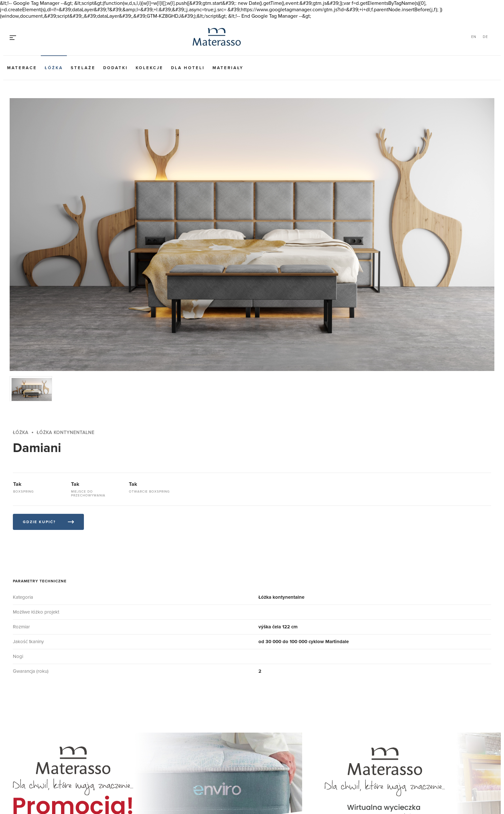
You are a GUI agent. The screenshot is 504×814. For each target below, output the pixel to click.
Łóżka (54, 68)
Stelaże (83, 68)
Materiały (228, 68)
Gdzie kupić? (39, 522)
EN (474, 37)
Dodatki (116, 68)
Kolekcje (149, 68)
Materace (22, 68)
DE (485, 37)
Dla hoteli (188, 68)
